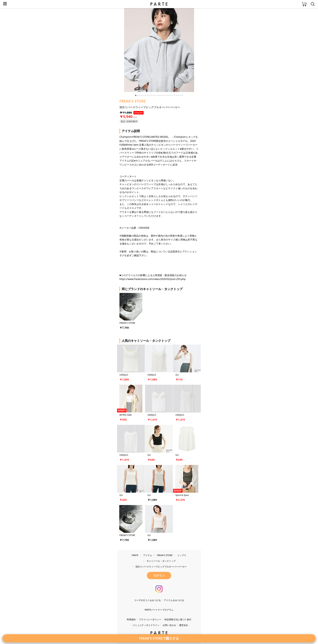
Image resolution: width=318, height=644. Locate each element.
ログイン (159, 575)
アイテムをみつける (174, 600)
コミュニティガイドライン (146, 625)
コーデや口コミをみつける (147, 600)
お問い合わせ (169, 625)
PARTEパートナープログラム (159, 610)
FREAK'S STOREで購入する (159, 638)
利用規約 (131, 619)
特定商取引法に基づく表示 (178, 619)
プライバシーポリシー (150, 619)
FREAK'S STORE (133, 101)
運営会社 (184, 625)
